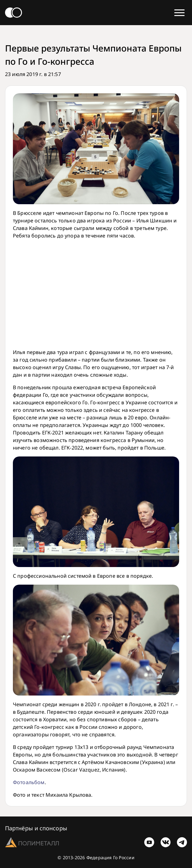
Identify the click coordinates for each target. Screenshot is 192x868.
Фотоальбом (29, 782)
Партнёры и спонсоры (36, 828)
